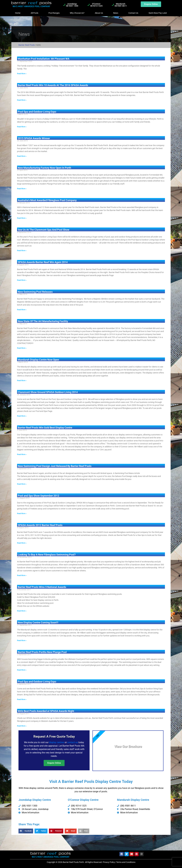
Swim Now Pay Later (158, 13)
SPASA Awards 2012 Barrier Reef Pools (40, 525)
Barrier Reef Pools (27, 45)
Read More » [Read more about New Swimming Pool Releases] (22, 310)
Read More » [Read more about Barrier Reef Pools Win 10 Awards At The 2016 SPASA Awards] (22, 100)
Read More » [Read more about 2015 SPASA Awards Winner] (22, 156)
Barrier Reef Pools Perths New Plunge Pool (42, 652)
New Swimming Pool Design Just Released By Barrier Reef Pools (55, 466)
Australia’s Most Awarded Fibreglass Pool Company (47, 200)
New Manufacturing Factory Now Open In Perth (44, 168)
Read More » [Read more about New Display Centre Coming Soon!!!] (22, 641)
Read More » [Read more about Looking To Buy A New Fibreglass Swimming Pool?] (22, 575)
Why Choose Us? (77, 13)
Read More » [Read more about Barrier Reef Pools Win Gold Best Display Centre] (22, 454)
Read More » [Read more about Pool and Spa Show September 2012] (22, 514)
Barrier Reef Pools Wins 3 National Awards (42, 587)
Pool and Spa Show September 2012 (38, 496)
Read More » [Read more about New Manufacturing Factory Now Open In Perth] (22, 189)
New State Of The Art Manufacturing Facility (43, 321)
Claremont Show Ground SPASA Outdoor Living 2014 (48, 392)
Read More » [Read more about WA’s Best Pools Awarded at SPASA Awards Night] (22, 726)
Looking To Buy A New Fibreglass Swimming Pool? (47, 555)
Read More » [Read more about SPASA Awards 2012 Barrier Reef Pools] (22, 543)
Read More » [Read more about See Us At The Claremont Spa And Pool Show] (22, 251)
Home (18, 13)
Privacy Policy (109, 862)
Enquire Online (54, 763)
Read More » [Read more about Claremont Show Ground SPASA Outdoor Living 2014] (22, 416)
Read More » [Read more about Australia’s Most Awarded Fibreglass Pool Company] (22, 218)
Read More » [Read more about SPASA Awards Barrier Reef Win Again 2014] (22, 280)
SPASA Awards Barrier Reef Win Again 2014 (43, 262)
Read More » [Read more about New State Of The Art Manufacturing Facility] (22, 348)
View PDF (128, 754)
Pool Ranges (54, 13)
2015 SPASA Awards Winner (34, 138)
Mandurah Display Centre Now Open (38, 360)
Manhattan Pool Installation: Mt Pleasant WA (44, 59)
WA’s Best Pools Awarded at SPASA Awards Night (46, 711)
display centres (57, 742)
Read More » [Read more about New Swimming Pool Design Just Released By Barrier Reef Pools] (22, 484)
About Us (99, 13)
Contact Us (133, 13)
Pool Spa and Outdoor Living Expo (37, 112)
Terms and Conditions (126, 862)
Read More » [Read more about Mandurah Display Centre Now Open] (22, 381)
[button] (26, 831)
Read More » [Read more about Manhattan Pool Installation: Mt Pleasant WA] (22, 74)
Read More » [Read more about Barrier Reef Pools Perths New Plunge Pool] (22, 670)
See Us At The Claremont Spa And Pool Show (44, 230)
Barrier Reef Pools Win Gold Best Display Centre (45, 428)
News (116, 13)
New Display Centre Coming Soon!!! (38, 622)
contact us (73, 742)
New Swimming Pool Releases (35, 292)
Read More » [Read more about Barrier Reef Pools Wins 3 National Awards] (22, 611)
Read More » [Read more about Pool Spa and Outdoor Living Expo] (22, 127)
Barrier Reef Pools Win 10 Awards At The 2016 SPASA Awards (53, 85)
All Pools (34, 13)
